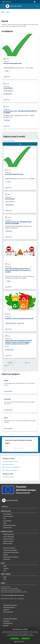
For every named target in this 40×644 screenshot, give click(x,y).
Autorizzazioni (7, 559)
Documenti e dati (7, 527)
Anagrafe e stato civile (9, 534)
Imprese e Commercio (8, 539)
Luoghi (5, 577)
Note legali (6, 625)
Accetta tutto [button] (15, 638)
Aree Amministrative (8, 516)
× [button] (38, 629)
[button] (20, 642)
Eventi (5, 579)
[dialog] (20, 636)
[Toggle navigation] (3, 6)
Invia (20, 144)
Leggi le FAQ (6, 610)
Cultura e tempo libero (9, 537)
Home (3, 12)
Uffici (4, 518)
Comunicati (6, 568)
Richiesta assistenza (8, 612)
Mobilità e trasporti (8, 543)
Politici (5, 523)
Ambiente (6, 555)
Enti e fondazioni (7, 521)
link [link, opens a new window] (34, 636)
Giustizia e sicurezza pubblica (10, 550)
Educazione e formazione (9, 548)
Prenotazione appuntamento (10, 605)
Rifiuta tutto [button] (26, 638)
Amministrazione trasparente (10, 619)
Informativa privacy (8, 623)
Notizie (6, 59)
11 (7, 366)
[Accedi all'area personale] (35, 2)
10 (27, 363)
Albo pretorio (6, 621)
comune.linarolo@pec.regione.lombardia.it (14, 595)
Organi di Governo (8, 514)
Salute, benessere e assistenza (11, 557)
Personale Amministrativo (9, 525)
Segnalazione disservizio (9, 607)
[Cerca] (37, 6)
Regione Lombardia (7, 2)
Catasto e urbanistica (8, 541)
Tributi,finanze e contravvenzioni (11, 552)
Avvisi (6, 84)
